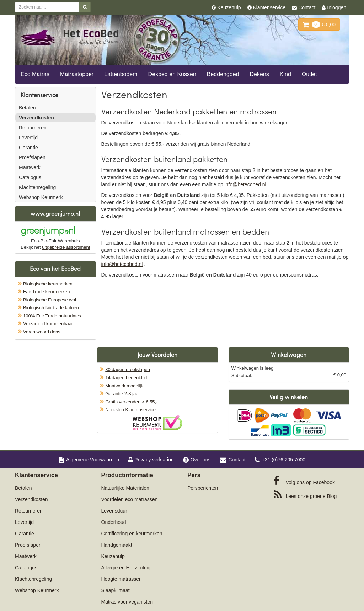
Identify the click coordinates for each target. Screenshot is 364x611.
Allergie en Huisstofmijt (127, 568)
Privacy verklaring (151, 460)
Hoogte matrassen (122, 579)
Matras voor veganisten (127, 602)
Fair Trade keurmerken (47, 292)
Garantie (28, 148)
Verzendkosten (36, 118)
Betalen (27, 108)
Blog (305, 494)
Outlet (309, 74)
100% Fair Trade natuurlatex (52, 316)
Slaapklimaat (116, 590)
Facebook (304, 481)
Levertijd (28, 138)
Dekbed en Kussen (172, 74)
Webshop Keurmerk (41, 197)
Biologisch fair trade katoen (51, 308)
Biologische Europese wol (50, 300)
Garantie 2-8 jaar (123, 394)
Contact (232, 460)
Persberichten (203, 488)
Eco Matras (35, 74)
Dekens (259, 74)
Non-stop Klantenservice (130, 410)
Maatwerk (30, 167)
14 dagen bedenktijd (126, 378)
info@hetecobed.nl (245, 184)
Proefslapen (32, 157)
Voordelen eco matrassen (130, 499)
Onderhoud (114, 522)
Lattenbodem (121, 74)
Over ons (197, 460)
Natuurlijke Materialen (125, 488)
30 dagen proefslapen (128, 369)
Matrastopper (77, 74)
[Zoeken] (85, 7)
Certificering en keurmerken (132, 534)
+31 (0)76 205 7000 (280, 460)
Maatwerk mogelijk (124, 386)
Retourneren (33, 128)
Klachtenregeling (37, 187)
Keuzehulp (113, 556)
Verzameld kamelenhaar (48, 324)
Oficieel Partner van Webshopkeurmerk (157, 422)
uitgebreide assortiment (66, 247)
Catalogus (30, 177)
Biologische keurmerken (48, 284)
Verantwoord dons (42, 332)
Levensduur (114, 511)
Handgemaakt (117, 545)
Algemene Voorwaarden (89, 460)
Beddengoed (223, 74)
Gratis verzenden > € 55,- (131, 402)
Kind (285, 74)
